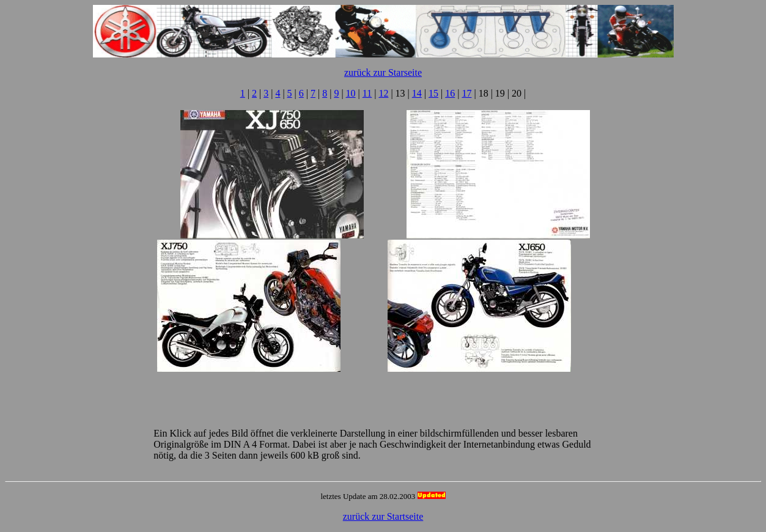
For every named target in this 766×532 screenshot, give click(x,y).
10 (351, 93)
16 (450, 93)
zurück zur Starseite (383, 72)
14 (417, 93)
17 (466, 93)
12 (383, 93)
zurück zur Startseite (383, 516)
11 (367, 93)
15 (433, 93)
